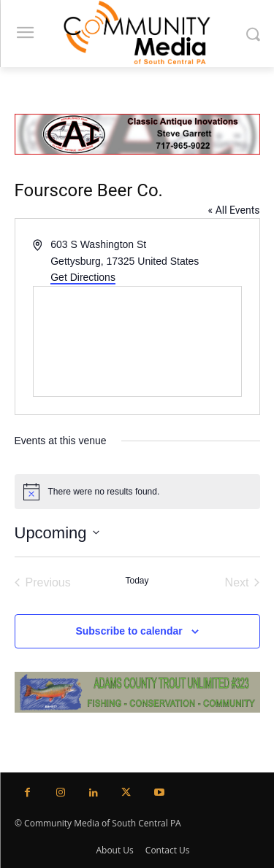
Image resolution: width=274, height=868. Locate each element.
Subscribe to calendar (129, 631)
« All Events (234, 210)
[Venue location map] (137, 341)
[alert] (137, 492)
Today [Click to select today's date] (137, 581)
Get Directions (83, 277)
